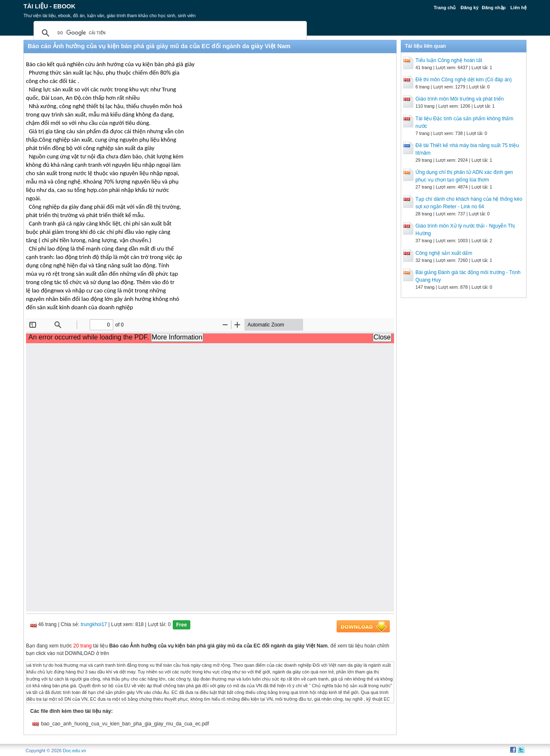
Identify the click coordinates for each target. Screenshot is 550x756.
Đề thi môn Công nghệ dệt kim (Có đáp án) (464, 80)
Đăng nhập (494, 8)
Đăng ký (470, 8)
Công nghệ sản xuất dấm (444, 253)
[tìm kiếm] (169, 33)
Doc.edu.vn (75, 751)
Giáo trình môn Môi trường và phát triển (460, 99)
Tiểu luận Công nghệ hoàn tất (449, 60)
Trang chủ (445, 8)
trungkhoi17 (94, 624)
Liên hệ (519, 8)
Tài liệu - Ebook (49, 6)
